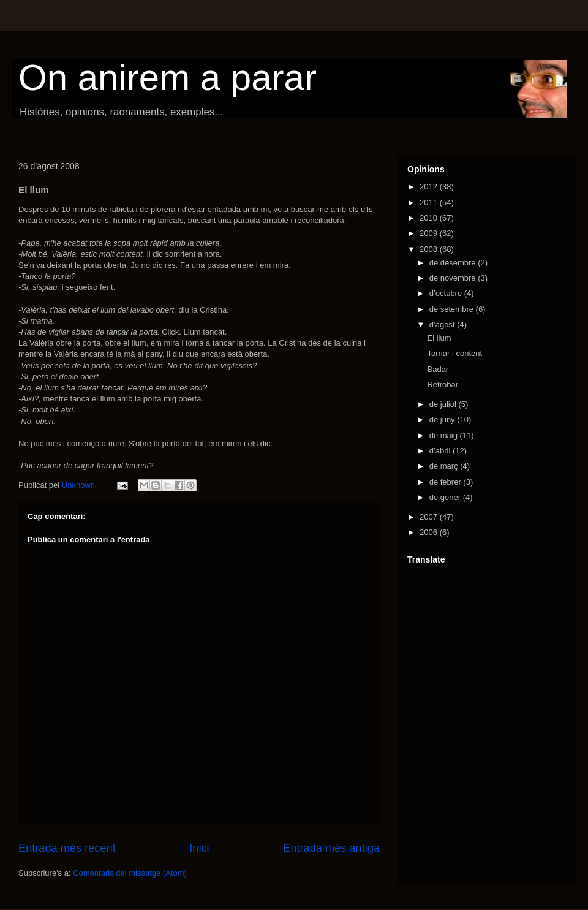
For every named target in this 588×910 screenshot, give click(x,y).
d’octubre (447, 293)
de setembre (453, 309)
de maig (445, 435)
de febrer (447, 482)
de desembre (454, 263)
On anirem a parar (168, 78)
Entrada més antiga (331, 848)
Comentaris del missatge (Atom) (130, 873)
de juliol (444, 404)
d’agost (443, 324)
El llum (439, 338)
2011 (430, 203)
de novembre (454, 278)
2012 (430, 187)
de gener (446, 497)
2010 (430, 218)
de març (445, 466)
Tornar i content (454, 353)
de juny (443, 419)
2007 (430, 517)
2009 (430, 233)
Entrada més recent (67, 848)
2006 (430, 532)
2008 (430, 249)
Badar (438, 369)
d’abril (441, 451)
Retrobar (443, 385)
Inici (199, 848)
